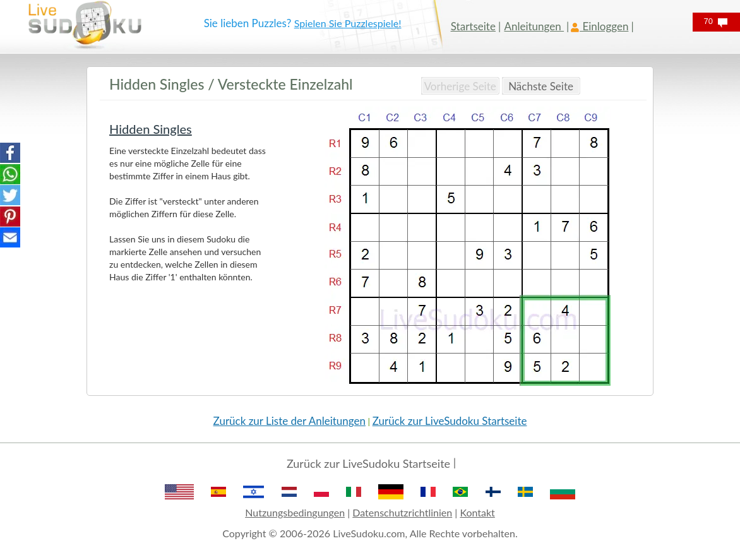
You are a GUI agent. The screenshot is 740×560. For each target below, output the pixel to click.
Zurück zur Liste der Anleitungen (289, 421)
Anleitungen (534, 26)
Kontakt (477, 512)
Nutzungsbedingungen (295, 512)
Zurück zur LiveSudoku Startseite (450, 421)
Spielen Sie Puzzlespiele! (348, 23)
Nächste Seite (541, 86)
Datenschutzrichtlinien (402, 512)
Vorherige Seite (460, 86)
